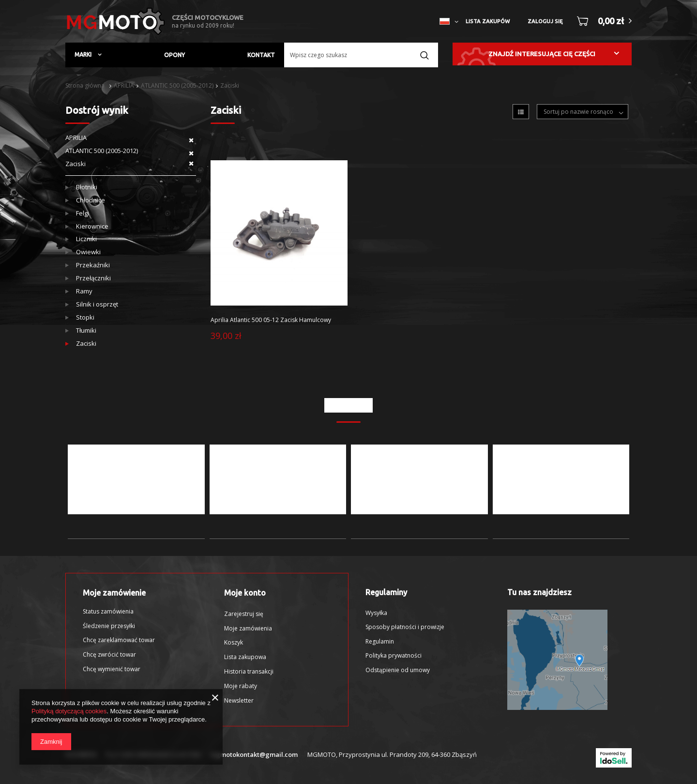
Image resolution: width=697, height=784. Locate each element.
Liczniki (86, 239)
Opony (174, 55)
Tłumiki (86, 331)
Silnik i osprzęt (97, 304)
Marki (84, 54)
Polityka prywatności (394, 656)
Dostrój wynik (97, 110)
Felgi (83, 213)
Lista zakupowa (245, 657)
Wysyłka (376, 613)
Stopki (85, 317)
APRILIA (124, 85)
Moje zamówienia (248, 629)
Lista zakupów (488, 21)
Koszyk (234, 643)
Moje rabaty (241, 686)
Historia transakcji (249, 672)
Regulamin (380, 642)
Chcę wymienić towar (112, 669)
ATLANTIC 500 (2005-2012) (177, 85)
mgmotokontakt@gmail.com (254, 754)
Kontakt (261, 55)
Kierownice (92, 226)
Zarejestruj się (244, 614)
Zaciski (230, 85)
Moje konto (245, 593)
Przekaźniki (93, 265)
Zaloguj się (545, 21)
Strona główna (85, 85)
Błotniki (87, 187)
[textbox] (361, 55)
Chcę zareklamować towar (119, 640)
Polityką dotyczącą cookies (69, 711)
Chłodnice (91, 200)
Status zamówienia (108, 612)
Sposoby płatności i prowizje (405, 627)
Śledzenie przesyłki (109, 626)
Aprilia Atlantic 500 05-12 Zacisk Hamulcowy (271, 320)
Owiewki (88, 252)
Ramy (84, 291)
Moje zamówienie (114, 593)
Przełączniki (93, 278)
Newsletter (239, 701)
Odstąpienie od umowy (398, 670)
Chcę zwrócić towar (109, 655)
